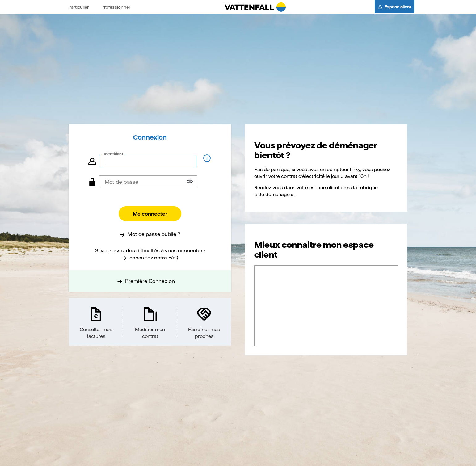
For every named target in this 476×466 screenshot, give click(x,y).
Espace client (398, 7)
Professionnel (116, 7)
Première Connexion (150, 281)
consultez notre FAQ (154, 257)
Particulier (78, 7)
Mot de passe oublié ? (154, 234)
